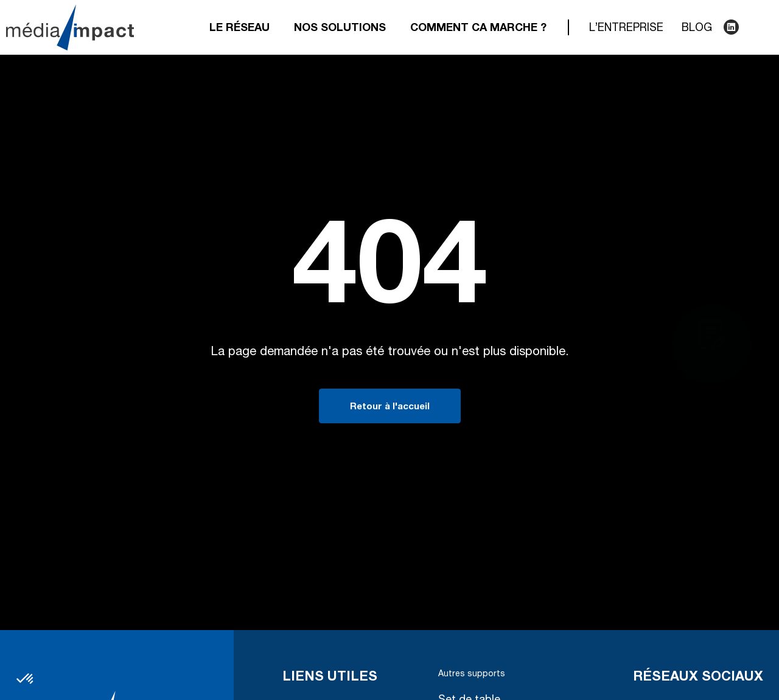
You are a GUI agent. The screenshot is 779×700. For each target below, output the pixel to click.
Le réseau (239, 29)
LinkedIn (730, 27)
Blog (697, 29)
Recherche (755, 27)
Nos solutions (340, 29)
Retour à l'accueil (390, 407)
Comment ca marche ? (478, 29)
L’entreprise (626, 29)
